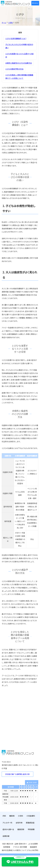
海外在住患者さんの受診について (14, 850)
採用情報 (7, 847)
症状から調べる (8, 829)
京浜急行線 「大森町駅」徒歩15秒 (17, 774)
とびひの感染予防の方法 (14, 69)
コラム (29, 850)
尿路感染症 (30, 823)
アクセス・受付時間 (20, 847)
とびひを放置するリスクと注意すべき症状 (19, 55)
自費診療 (6, 836)
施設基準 (33, 847)
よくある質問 (33, 844)
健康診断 (21, 829)
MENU (35, 3)
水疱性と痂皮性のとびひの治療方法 (19, 63)
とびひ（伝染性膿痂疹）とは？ (16, 38)
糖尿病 (12, 816)
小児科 (20, 816)
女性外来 (19, 823)
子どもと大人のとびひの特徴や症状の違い (19, 46)
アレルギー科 (7, 823)
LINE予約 (35, 850)
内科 (4, 816)
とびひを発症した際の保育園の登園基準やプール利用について (19, 76)
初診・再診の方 (8, 844)
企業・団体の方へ (21, 844)
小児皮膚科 (31, 816)
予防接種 (31, 829)
